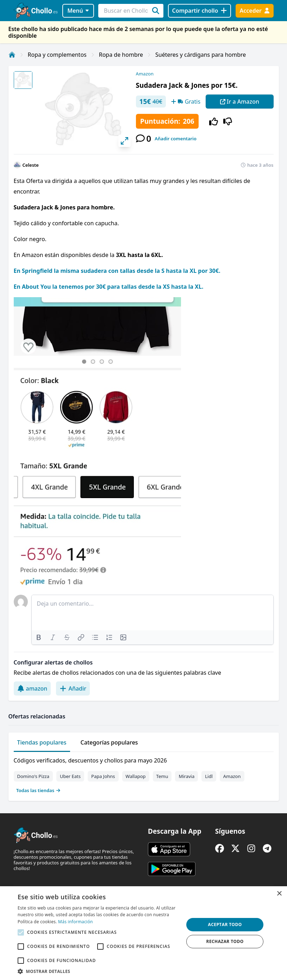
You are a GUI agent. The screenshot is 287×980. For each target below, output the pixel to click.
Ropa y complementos (57, 55)
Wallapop (136, 776)
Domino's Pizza (33, 776)
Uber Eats (70, 776)
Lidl (209, 776)
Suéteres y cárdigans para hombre (201, 55)
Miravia (186, 776)
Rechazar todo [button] (225, 941)
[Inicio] (12, 55)
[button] (98, 971)
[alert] (143, 933)
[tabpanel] (144, 774)
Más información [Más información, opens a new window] (75, 922)
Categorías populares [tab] (109, 742)
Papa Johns (103, 776)
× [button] (279, 894)
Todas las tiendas (38, 790)
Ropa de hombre (121, 55)
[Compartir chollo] (199, 11)
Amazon (145, 74)
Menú (78, 11)
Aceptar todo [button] (225, 924)
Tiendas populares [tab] (42, 742)
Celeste (31, 165)
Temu (162, 776)
